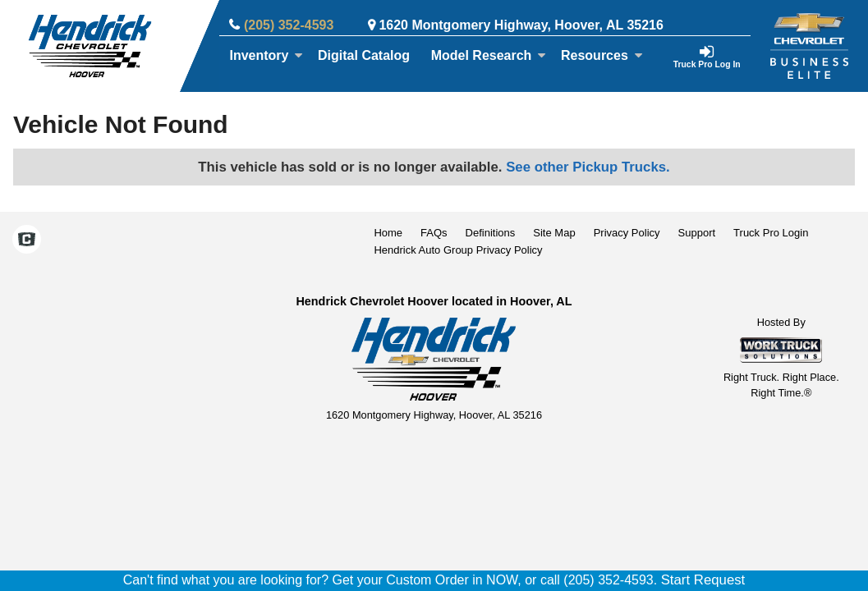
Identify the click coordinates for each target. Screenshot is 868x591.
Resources (602, 55)
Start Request (703, 580)
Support (697, 233)
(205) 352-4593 (289, 25)
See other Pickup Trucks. (588, 167)
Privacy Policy (627, 233)
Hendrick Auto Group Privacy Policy (458, 250)
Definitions (491, 233)
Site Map (554, 233)
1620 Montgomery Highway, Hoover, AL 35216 (521, 25)
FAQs (434, 233)
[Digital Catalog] (364, 56)
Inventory (266, 55)
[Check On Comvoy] (27, 241)
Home (388, 233)
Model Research (489, 55)
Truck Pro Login (771, 233)
